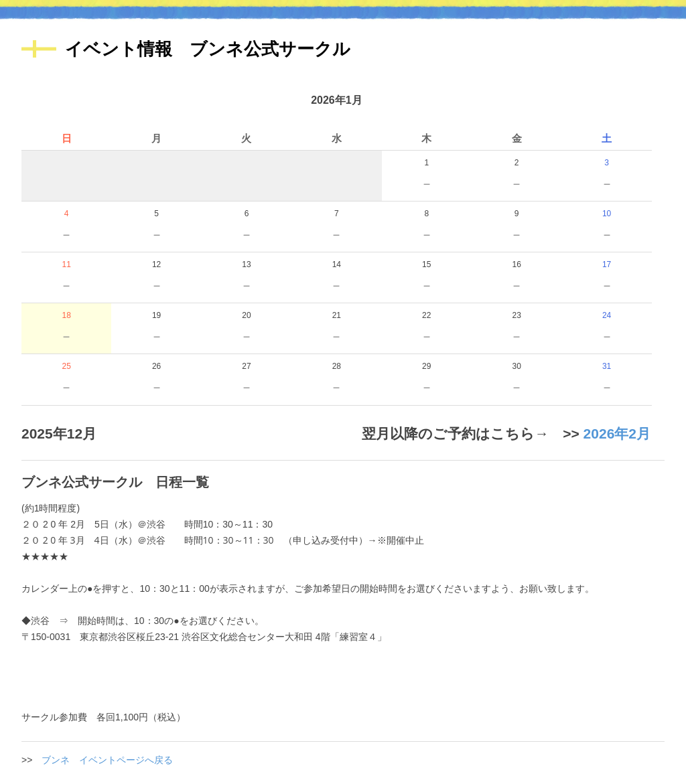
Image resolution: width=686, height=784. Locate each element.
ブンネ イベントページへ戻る (107, 760)
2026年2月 (617, 434)
